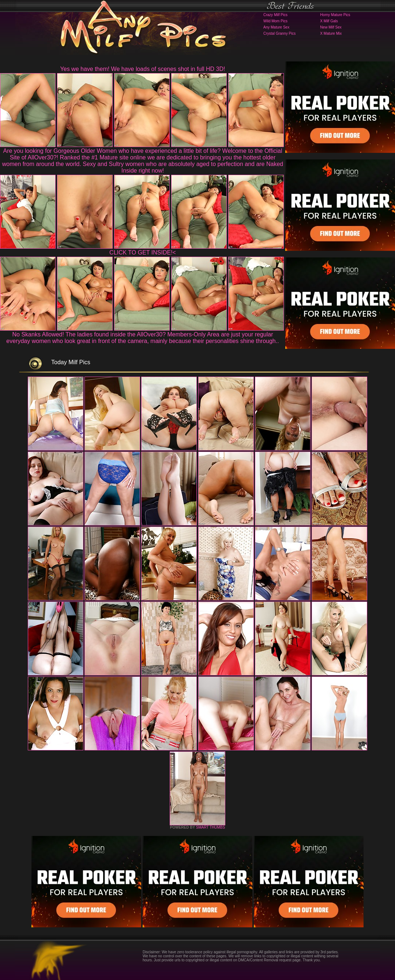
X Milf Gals (329, 21)
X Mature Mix (331, 33)
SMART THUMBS (210, 827)
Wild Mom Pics (275, 21)
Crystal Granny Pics (279, 33)
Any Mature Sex (276, 27)
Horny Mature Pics (335, 15)
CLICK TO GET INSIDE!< (143, 252)
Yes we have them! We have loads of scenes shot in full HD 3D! (143, 69)
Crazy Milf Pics (275, 15)
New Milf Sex (331, 27)
